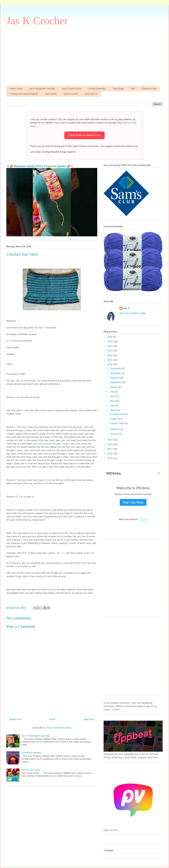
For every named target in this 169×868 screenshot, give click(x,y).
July (113, 392)
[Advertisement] (84, 55)
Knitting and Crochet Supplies (24, 94)
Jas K (126, 308)
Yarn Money (51, 94)
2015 (110, 458)
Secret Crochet (71, 94)
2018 (110, 444)
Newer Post (15, 719)
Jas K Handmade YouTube (42, 89)
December (116, 368)
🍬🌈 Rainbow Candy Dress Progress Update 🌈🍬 (40, 166)
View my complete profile (133, 313)
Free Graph (118, 89)
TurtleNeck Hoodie (31, 753)
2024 (110, 346)
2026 (110, 337)
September (116, 382)
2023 (110, 351)
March (114, 410)
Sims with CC (91, 94)
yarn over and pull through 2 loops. (51, 444)
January (115, 434)
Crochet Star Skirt (119, 414)
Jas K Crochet (37, 21)
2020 (110, 364)
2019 (110, 440)
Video (9, 364)
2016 (110, 453)
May (113, 401)
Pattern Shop (16, 89)
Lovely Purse (116, 419)
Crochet (116, 709)
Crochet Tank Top (119, 423)
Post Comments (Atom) (59, 728)
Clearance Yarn (149, 89)
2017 (110, 449)
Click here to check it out (84, 135)
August (114, 387)
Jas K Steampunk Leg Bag (35, 736)
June (113, 396)
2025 (110, 341)
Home (52, 719)
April (113, 405)
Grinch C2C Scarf (31, 770)
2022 (110, 355)
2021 (110, 360)
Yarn (133, 89)
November (116, 373)
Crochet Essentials (97, 89)
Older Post (89, 719)
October (115, 378)
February (115, 429)
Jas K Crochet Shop (71, 89)
